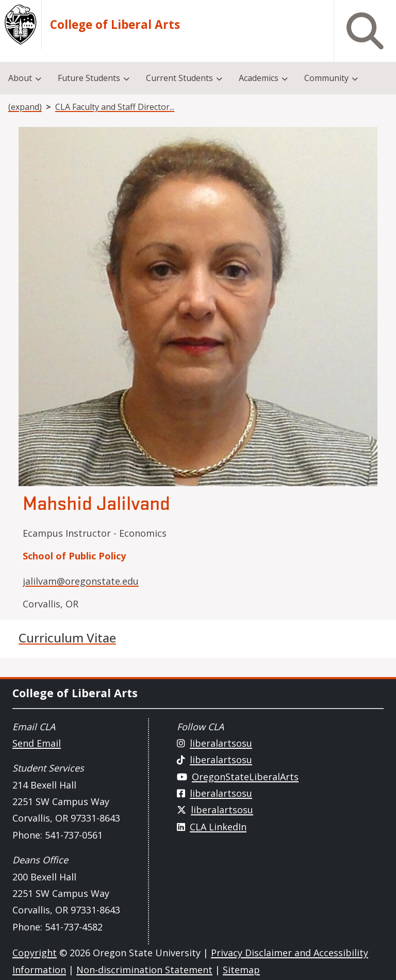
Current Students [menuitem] (179, 78)
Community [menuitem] (326, 78)
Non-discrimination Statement (144, 970)
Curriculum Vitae (67, 638)
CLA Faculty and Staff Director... (115, 107)
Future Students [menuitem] (89, 78)
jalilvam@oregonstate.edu (81, 581)
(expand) (25, 107)
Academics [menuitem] (259, 78)
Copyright (35, 953)
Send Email (37, 743)
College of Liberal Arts (115, 25)
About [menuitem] (20, 78)
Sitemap (241, 970)
